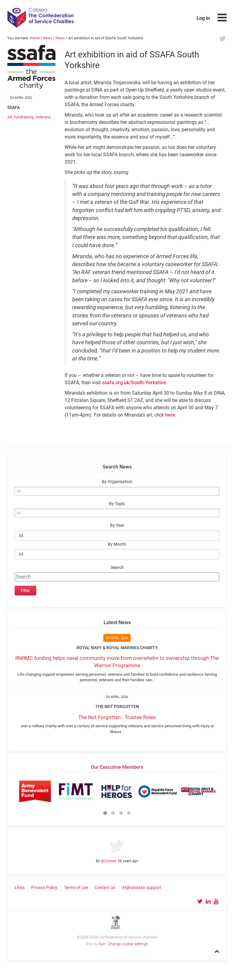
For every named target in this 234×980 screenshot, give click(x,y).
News (48, 38)
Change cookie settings (128, 944)
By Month (117, 544)
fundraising (24, 117)
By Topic (117, 504)
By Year (117, 525)
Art (10, 117)
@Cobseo (109, 861)
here (170, 415)
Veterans (43, 117)
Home (35, 38)
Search (117, 568)
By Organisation (117, 482)
